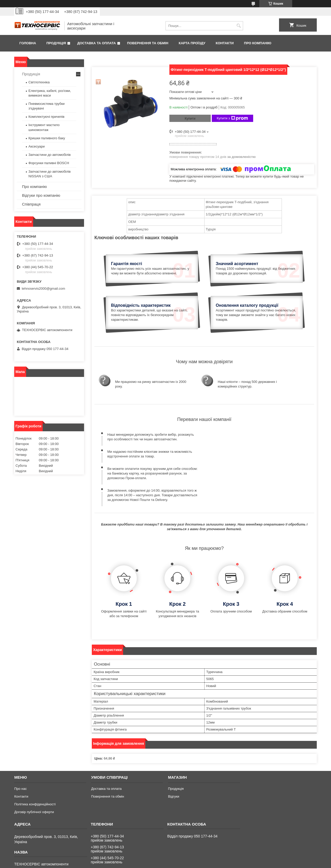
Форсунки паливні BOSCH (49, 163)
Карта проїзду (192, 43)
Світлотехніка (39, 82)
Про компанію (258, 43)
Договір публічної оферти (34, 773)
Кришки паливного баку (47, 138)
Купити (190, 118)
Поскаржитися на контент (170, 863)
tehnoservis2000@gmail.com (43, 289)
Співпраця (31, 204)
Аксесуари (37, 146)
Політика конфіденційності (35, 765)
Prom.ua (190, 858)
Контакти (225, 43)
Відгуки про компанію (41, 195)
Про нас (20, 750)
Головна (28, 43)
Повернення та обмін (148, 43)
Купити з (232, 118)
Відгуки (174, 758)
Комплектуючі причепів (46, 117)
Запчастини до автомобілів (50, 155)
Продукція (56, 43)
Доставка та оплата (97, 43)
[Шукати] (239, 26)
